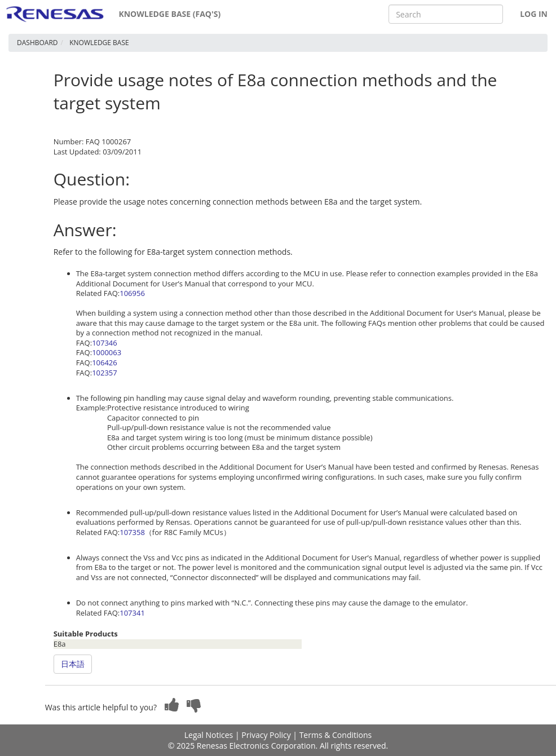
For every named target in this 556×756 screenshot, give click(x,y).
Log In (534, 14)
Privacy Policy (266, 735)
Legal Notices (209, 735)
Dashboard (37, 43)
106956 (132, 293)
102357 (105, 373)
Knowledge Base (99, 43)
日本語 (73, 664)
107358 (132, 532)
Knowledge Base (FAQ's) (169, 14)
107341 (132, 613)
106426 (105, 362)
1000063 (107, 352)
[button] (172, 705)
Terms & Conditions (336, 735)
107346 (105, 343)
